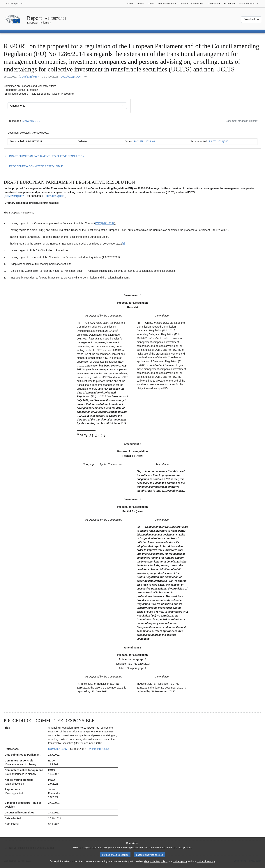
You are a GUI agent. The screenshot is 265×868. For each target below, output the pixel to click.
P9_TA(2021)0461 (219, 141)
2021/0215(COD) (71, 77)
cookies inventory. (206, 864)
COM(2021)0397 (29, 77)
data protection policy (155, 864)
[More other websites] (249, 4)
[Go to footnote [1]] (123, 244)
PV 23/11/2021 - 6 (144, 141)
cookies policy (180, 864)
